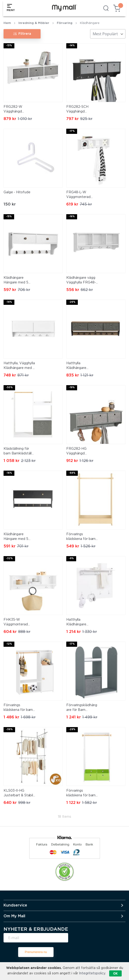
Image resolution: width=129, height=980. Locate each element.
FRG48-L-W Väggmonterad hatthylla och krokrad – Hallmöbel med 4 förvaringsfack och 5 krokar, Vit (83, 195)
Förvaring (65, 23)
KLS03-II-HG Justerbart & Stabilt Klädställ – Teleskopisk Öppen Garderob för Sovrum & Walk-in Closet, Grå (19, 794)
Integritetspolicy (92, 973)
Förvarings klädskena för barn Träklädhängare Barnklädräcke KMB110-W (18, 708)
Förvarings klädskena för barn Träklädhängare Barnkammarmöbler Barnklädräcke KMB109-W (82, 794)
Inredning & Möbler (34, 23)
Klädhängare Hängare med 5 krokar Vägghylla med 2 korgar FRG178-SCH (17, 537)
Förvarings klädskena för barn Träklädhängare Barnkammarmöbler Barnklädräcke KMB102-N (82, 537)
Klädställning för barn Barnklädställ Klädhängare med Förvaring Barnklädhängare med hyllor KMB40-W (19, 452)
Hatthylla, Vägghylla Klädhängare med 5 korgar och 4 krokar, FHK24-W (19, 366)
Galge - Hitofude (17, 192)
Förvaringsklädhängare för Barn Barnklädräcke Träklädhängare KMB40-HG (82, 708)
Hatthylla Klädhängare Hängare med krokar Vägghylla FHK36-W (79, 623)
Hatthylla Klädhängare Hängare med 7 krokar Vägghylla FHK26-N (79, 366)
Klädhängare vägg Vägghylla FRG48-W (81, 281)
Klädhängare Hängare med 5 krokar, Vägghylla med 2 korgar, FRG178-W (17, 281)
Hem (7, 23)
